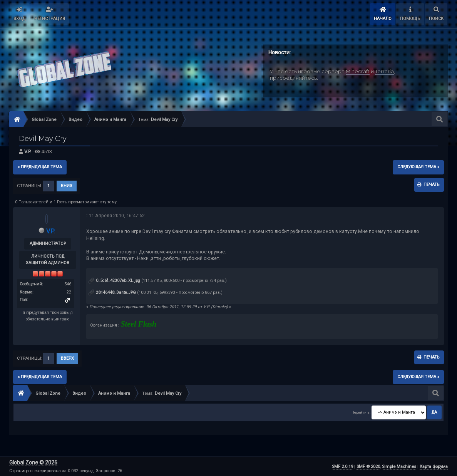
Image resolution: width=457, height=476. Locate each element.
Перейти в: (361, 412)
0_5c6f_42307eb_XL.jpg (114, 281)
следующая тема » (418, 167)
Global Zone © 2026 (33, 463)
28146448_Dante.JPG (112, 292)
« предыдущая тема (40, 167)
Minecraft (358, 71)
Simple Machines (399, 467)
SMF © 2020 (368, 467)
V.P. (28, 152)
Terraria (384, 71)
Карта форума (434, 467)
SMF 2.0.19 (342, 467)
